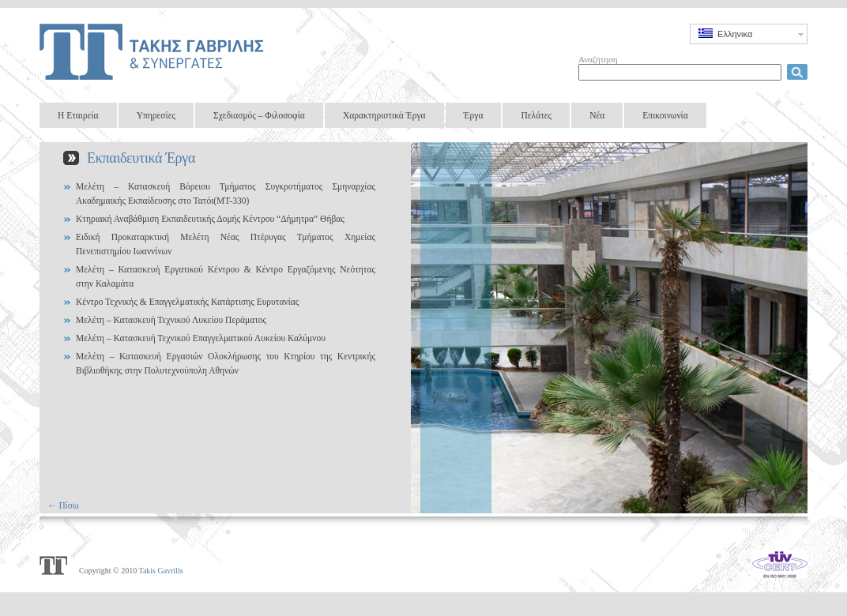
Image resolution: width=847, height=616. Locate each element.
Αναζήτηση (598, 59)
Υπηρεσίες (156, 115)
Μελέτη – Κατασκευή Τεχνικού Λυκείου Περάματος (171, 320)
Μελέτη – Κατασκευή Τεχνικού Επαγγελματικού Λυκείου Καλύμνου (201, 338)
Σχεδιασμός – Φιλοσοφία (259, 115)
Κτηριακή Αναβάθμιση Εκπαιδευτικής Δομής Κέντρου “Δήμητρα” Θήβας (210, 219)
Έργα (474, 115)
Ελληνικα (725, 34)
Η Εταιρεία (78, 115)
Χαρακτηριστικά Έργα (384, 115)
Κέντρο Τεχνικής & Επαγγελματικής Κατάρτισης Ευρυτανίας (187, 302)
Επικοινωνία (665, 115)
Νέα (597, 115)
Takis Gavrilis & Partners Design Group (154, 51)
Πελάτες (536, 115)
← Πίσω (63, 505)
